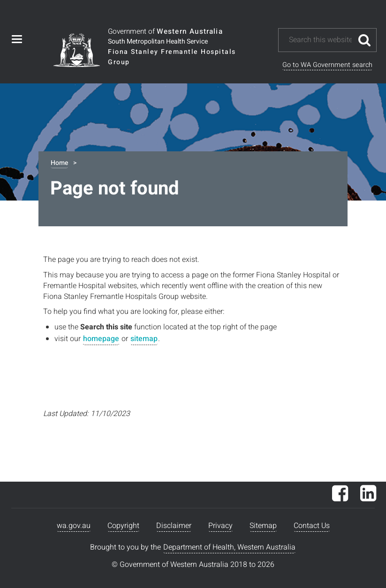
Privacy (220, 526)
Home (59, 163)
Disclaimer (174, 526)
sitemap (144, 339)
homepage (101, 339)
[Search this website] (320, 40)
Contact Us (312, 526)
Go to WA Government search (327, 65)
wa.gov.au (74, 526)
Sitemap (263, 526)
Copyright (123, 526)
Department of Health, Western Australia (229, 547)
